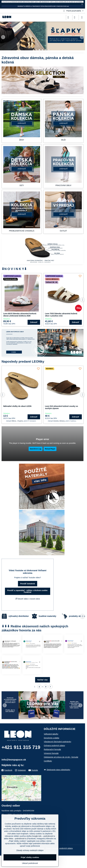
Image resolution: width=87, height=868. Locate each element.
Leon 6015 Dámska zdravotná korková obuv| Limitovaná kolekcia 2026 (20, 315)
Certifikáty (48, 761)
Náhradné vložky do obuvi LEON (17, 406)
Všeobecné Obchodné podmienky (57, 742)
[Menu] (82, 17)
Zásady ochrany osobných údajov (59, 848)
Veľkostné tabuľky (51, 734)
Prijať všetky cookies (30, 857)
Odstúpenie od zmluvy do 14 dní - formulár (61, 757)
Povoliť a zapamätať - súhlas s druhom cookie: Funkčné (28, 591)
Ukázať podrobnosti (30, 863)
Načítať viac (43, 680)
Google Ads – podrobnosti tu (43, 836)
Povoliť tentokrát (28, 584)
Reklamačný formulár (52, 749)
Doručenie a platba (51, 738)
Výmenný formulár (51, 753)
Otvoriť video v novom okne (28, 599)
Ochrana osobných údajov (54, 746)
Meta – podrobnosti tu (18, 839)
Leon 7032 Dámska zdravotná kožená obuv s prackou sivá (61, 315)
